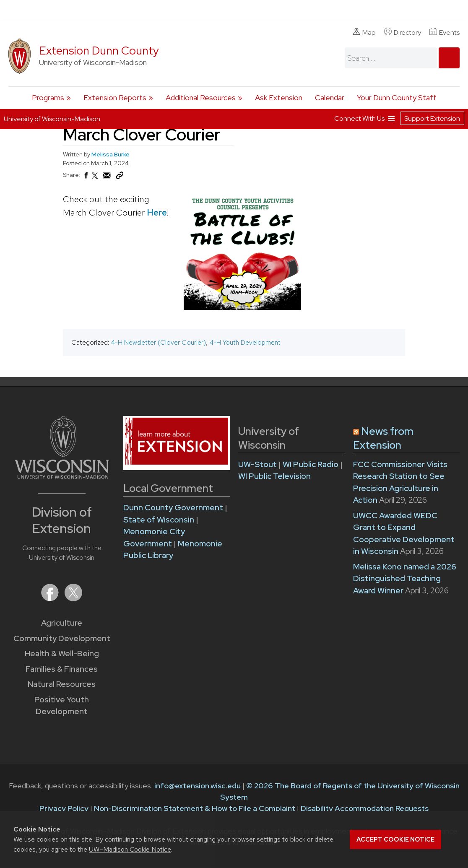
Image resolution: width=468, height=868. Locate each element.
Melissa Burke (110, 154)
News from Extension (383, 438)
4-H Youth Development (245, 342)
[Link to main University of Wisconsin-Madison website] (62, 476)
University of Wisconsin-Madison (52, 119)
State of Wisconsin (160, 520)
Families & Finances (62, 669)
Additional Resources (201, 97)
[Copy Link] (120, 177)
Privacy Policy (64, 808)
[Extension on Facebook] (51, 599)
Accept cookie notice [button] (395, 839)
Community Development (62, 638)
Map (364, 32)
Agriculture (62, 623)
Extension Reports (115, 97)
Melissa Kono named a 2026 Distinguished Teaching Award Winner (405, 579)
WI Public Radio (311, 464)
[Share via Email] (107, 178)
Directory (403, 32)
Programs (48, 97)
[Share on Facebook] (86, 178)
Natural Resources (62, 684)
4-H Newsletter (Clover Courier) (158, 342)
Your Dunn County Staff (397, 97)
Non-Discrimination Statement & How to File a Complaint (195, 808)
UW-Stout (257, 464)
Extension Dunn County (99, 51)
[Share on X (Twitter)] (95, 179)
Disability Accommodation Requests (365, 808)
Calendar (330, 97)
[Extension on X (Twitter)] (73, 599)
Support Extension (432, 118)
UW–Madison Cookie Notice (130, 849)
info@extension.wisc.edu (198, 786)
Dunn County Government (173, 508)
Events (445, 32)
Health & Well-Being (62, 654)
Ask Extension (279, 97)
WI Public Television (274, 476)
